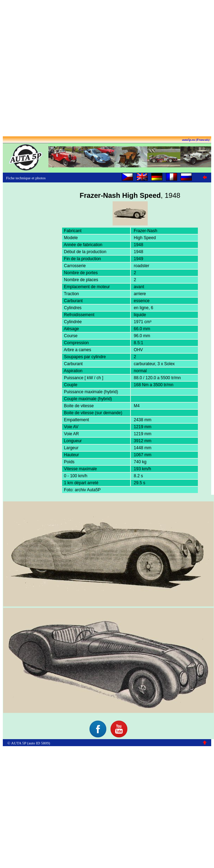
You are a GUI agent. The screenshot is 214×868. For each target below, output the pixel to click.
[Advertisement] (106, 69)
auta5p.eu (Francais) (196, 140)
